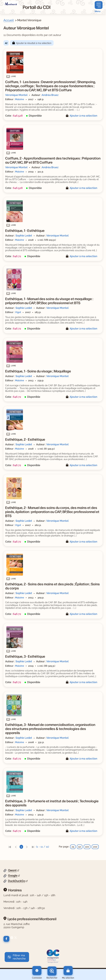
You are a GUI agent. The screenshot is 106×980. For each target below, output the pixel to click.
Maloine (20, 99)
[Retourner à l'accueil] (11, 3)
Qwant (12, 870)
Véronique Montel (16, 95)
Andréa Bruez (50, 95)
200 (95, 847)
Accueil (9, 20)
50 (80, 847)
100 (87, 847)
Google (13, 876)
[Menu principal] (99, 7)
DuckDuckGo (17, 881)
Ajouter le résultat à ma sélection (34, 43)
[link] (10, 847)
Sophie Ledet (24, 236)
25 (73, 847)
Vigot (18, 312)
